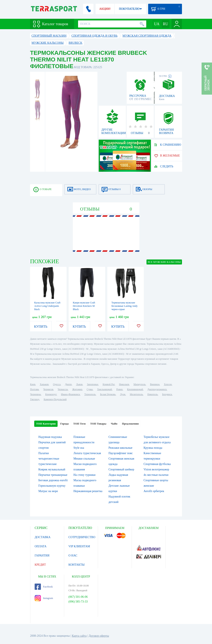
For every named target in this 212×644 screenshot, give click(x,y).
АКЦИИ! (105, 9)
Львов (79, 384)
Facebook (44, 587)
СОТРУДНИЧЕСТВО (82, 537)
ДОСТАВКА (43, 537)
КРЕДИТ (40, 565)
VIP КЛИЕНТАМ (79, 546)
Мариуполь (140, 384)
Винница (155, 384)
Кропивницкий (135, 389)
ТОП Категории (46, 424)
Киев (33, 384)
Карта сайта (79, 636)
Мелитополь (136, 394)
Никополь (153, 394)
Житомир (77, 389)
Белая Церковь (108, 394)
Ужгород (35, 399)
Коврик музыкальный (52, 469)
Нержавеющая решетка (88, 491)
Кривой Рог (109, 384)
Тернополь (90, 394)
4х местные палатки (156, 475)
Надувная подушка (50, 437)
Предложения (130, 424)
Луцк (123, 394)
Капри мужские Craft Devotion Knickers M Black (84, 306)
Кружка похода (153, 448)
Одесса (57, 384)
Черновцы (35, 394)
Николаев (124, 384)
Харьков (44, 384)
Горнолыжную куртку (52, 486)
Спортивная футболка (157, 464)
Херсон (168, 384)
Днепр (68, 384)
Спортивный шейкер (121, 469)
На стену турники (85, 475)
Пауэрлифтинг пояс (121, 453)
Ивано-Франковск (70, 394)
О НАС (73, 556)
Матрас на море (48, 491)
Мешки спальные (84, 459)
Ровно (119, 389)
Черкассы (63, 389)
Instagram (44, 598)
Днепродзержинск (157, 389)
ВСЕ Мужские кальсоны (164, 262)
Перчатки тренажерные (53, 475)
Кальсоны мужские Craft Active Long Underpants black (47, 306)
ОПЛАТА (41, 546)
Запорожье (92, 384)
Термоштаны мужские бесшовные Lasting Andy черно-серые (125, 306)
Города (64, 424)
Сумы (90, 389)
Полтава (34, 389)
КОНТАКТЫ (76, 565)
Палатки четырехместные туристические (49, 459)
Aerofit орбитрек (154, 491)
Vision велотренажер (156, 469)
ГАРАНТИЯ (42, 556)
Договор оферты (99, 636)
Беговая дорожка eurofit (53, 480)
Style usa (79, 448)
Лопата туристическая (87, 453)
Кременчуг (51, 394)
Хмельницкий (104, 389)
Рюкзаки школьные (121, 448)
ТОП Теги (79, 424)
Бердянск (167, 394)
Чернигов (48, 389)
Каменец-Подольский (55, 399)
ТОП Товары (98, 424)
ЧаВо (114, 424)
